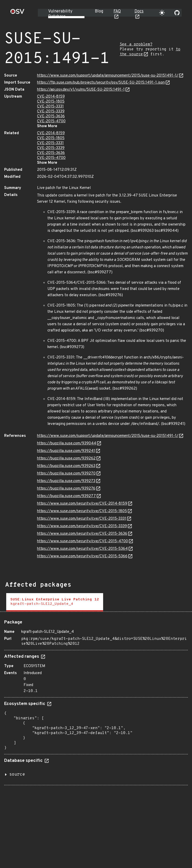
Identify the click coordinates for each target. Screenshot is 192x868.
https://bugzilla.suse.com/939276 (66, 489)
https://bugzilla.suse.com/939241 (66, 451)
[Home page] (17, 13)
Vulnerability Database (60, 14)
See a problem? (136, 45)
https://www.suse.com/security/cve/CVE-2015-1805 (82, 511)
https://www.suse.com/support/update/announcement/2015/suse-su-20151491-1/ (108, 76)
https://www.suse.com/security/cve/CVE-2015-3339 (82, 526)
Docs (139, 11)
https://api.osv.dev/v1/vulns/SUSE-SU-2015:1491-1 (81, 90)
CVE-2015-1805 (51, 102)
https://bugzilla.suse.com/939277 (66, 496)
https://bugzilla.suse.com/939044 (67, 443)
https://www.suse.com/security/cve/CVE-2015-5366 (82, 556)
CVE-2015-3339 (51, 111)
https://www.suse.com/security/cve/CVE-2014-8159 (82, 504)
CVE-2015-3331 (50, 107)
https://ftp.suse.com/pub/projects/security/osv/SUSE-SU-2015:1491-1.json (101, 83)
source (17, 775)
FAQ (117, 11)
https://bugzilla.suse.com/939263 (66, 466)
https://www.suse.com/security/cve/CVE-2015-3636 (82, 534)
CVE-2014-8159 (51, 97)
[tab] (55, 602)
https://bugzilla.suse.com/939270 (66, 474)
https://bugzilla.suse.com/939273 (66, 481)
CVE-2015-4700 (51, 121)
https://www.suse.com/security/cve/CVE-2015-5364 (82, 549)
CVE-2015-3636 (51, 116)
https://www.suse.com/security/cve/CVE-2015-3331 (82, 519)
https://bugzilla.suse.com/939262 (66, 459)
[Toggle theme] (162, 13)
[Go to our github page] (177, 13)
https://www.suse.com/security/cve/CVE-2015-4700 (83, 541)
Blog (99, 11)
